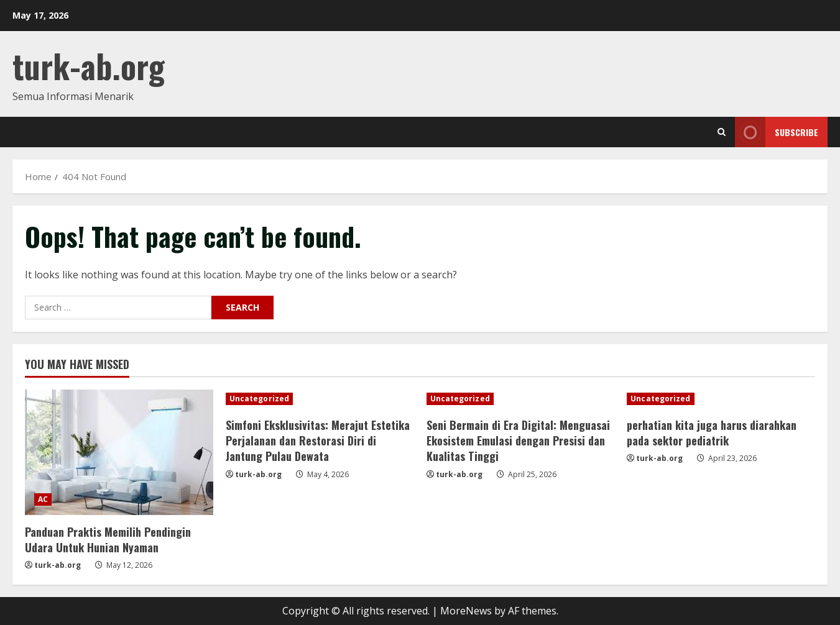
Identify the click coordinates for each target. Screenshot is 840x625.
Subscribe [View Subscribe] (777, 132)
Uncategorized (259, 399)
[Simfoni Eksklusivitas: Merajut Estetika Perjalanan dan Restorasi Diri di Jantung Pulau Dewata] (320, 399)
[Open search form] (722, 132)
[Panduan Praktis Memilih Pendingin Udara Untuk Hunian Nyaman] (119, 452)
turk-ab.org (89, 66)
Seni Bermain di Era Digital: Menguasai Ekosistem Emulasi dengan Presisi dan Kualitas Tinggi (518, 440)
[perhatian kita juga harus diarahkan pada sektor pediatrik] (721, 399)
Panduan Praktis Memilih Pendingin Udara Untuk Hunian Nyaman (108, 540)
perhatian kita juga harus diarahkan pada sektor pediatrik (712, 433)
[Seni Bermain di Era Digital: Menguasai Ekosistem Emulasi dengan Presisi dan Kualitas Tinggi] (521, 399)
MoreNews (466, 611)
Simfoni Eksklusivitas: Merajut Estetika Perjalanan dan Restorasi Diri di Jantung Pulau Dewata (318, 440)
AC (43, 499)
